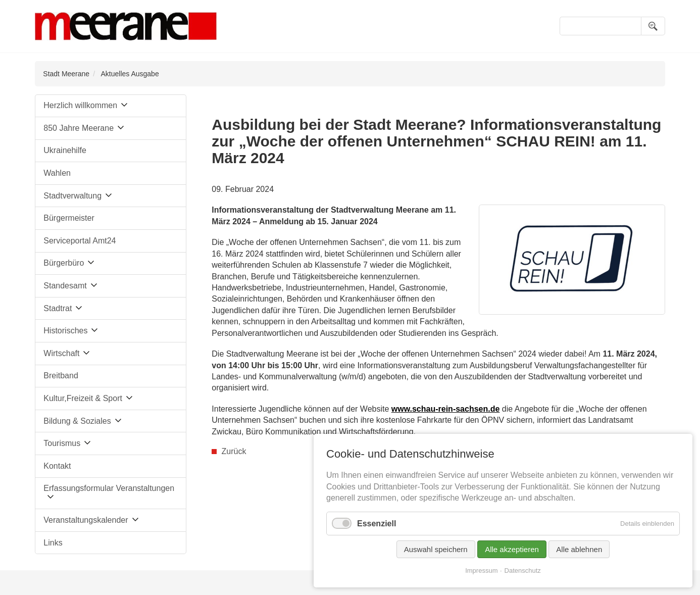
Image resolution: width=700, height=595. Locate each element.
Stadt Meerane (66, 74)
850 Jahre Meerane (79, 128)
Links (53, 543)
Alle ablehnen (579, 549)
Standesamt (65, 286)
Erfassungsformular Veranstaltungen (109, 488)
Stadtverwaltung (72, 196)
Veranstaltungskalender (86, 520)
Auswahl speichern (436, 549)
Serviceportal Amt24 (80, 241)
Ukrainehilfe (65, 150)
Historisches (65, 331)
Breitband (61, 376)
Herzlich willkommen (80, 105)
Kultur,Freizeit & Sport (83, 398)
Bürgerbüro (64, 263)
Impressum (481, 571)
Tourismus (62, 443)
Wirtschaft (61, 353)
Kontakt (57, 466)
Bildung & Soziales (77, 421)
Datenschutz (523, 571)
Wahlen (57, 173)
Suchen (653, 26)
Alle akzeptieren (512, 549)
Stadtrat (58, 308)
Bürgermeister (69, 218)
